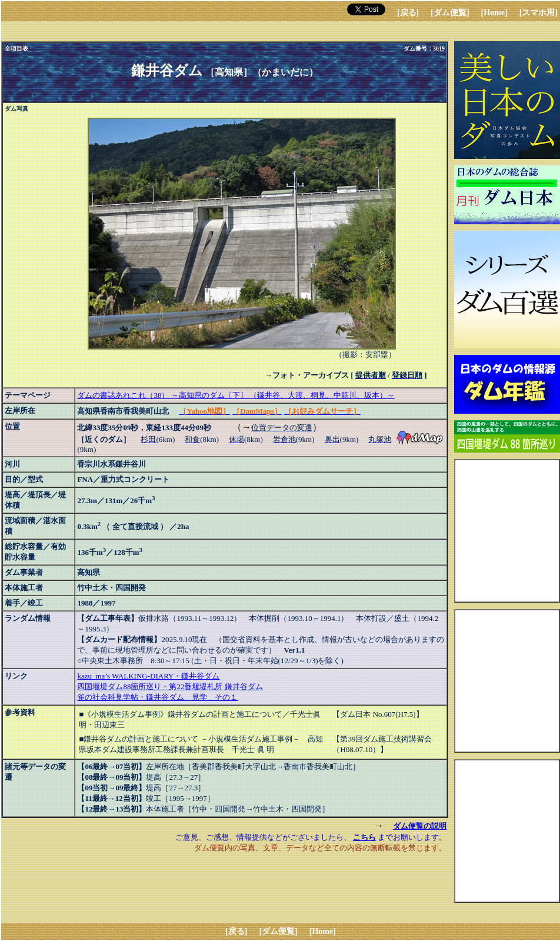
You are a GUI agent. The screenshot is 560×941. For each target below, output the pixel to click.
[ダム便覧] (450, 13)
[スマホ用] (539, 13)
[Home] (494, 13)
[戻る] (408, 13)
